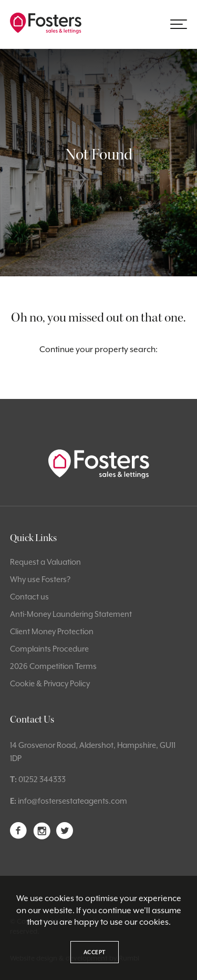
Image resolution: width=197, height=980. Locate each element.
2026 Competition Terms (53, 666)
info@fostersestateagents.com (72, 801)
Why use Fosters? (40, 579)
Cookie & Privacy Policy (50, 683)
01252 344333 (42, 779)
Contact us (29, 597)
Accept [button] (95, 952)
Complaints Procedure (49, 649)
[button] (179, 24)
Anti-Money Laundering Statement (71, 614)
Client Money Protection (52, 631)
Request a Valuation (45, 562)
